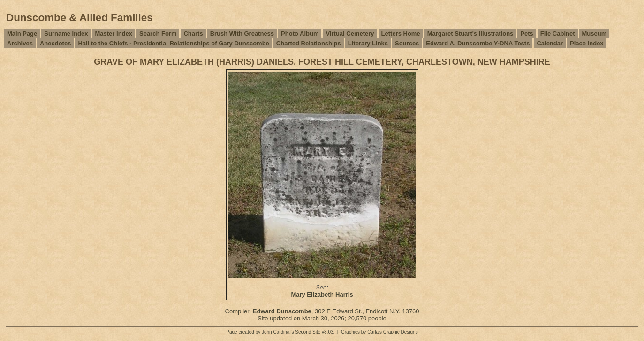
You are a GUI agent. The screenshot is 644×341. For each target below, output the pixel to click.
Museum (595, 33)
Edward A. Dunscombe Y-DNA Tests (478, 43)
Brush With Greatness (242, 33)
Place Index (587, 43)
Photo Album (300, 33)
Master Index (114, 33)
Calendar (550, 43)
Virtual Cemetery (350, 33)
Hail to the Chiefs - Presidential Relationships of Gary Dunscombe (173, 43)
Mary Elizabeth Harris (322, 294)
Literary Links (368, 43)
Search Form (158, 33)
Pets (527, 33)
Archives (20, 43)
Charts (193, 33)
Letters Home (401, 33)
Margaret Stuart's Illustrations (470, 33)
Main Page (22, 33)
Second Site (308, 332)
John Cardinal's (278, 332)
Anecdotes (55, 43)
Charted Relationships (309, 43)
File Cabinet (558, 33)
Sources (407, 43)
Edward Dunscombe (282, 311)
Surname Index (66, 33)
